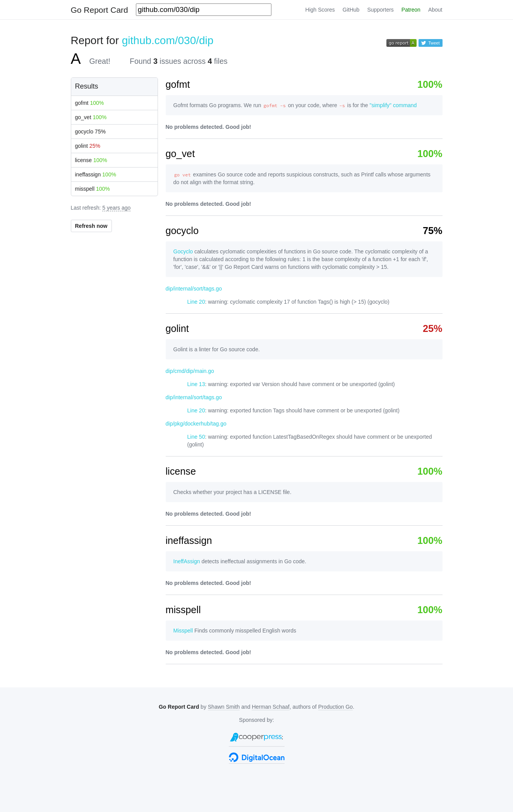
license (91, 160)
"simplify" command (393, 105)
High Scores (320, 10)
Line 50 (196, 437)
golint (88, 146)
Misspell (183, 631)
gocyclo (90, 132)
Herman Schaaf (270, 707)
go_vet (91, 117)
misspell (93, 189)
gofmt (90, 103)
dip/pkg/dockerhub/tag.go (196, 424)
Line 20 (196, 302)
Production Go (336, 707)
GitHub (351, 10)
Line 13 (196, 384)
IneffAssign (187, 561)
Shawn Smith (224, 707)
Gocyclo (183, 251)
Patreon (411, 10)
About (435, 10)
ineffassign (96, 174)
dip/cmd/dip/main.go (190, 371)
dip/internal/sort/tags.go (194, 289)
